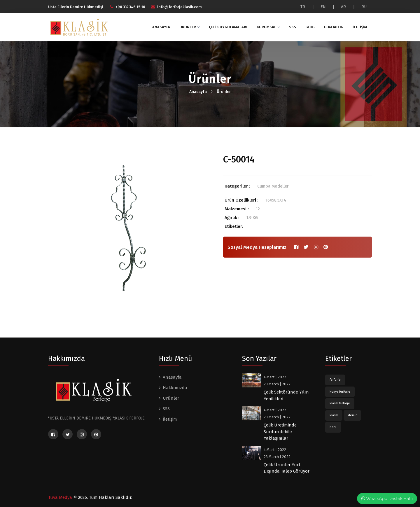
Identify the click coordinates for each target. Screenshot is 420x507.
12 (258, 209)
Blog (310, 27)
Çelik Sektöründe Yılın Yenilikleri (286, 395)
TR (303, 7)
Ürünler (189, 27)
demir (352, 415)
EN (323, 7)
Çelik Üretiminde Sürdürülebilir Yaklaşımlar (280, 432)
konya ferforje (340, 392)
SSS (293, 27)
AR (343, 7)
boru (333, 427)
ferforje (335, 380)
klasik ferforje (340, 403)
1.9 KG (252, 218)
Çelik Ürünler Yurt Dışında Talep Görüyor (287, 468)
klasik (334, 415)
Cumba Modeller (273, 186)
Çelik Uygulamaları (228, 27)
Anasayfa (161, 27)
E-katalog (334, 27)
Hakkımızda (175, 388)
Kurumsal (268, 27)
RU (364, 7)
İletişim (360, 27)
